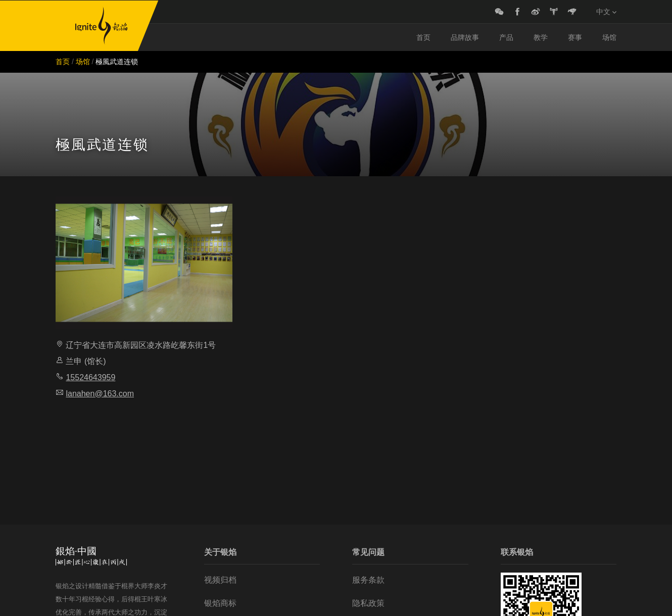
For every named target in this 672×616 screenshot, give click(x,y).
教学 (541, 37)
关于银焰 (220, 552)
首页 (423, 37)
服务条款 (368, 580)
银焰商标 (220, 603)
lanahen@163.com (100, 394)
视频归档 (220, 580)
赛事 (575, 37)
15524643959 (90, 377)
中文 (606, 12)
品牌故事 (465, 37)
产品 (506, 37)
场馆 (609, 37)
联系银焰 (517, 552)
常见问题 (368, 552)
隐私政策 (368, 603)
